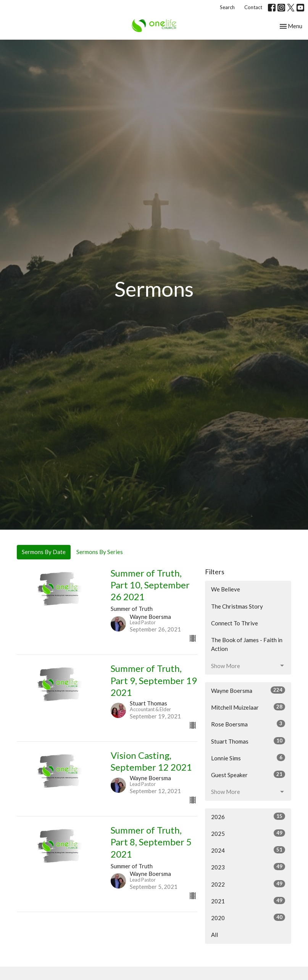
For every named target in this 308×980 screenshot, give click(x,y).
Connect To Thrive (235, 623)
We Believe (226, 589)
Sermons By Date (44, 552)
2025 (248, 833)
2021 (248, 901)
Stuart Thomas (248, 741)
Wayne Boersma (248, 690)
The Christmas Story (237, 606)
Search (227, 7)
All (214, 935)
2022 (248, 884)
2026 (248, 816)
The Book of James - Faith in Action (247, 644)
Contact (253, 7)
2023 (248, 867)
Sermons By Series (100, 552)
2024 (248, 850)
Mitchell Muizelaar (248, 707)
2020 (248, 917)
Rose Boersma (248, 724)
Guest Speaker (248, 774)
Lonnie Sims (248, 758)
